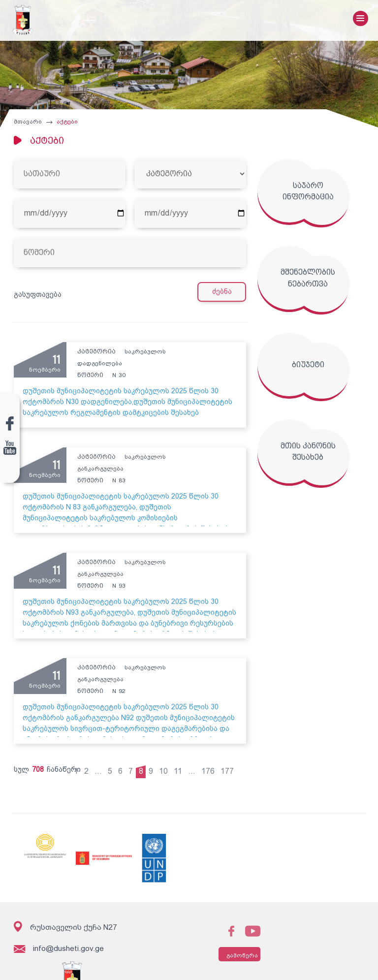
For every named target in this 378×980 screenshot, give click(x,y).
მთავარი (26, 125)
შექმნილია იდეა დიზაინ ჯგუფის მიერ (307, 965)
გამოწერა (230, 950)
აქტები (65, 125)
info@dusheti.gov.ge (57, 944)
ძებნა (225, 295)
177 (231, 766)
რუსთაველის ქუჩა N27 (64, 921)
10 (167, 766)
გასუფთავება (36, 298)
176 (212, 766)
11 (182, 766)
